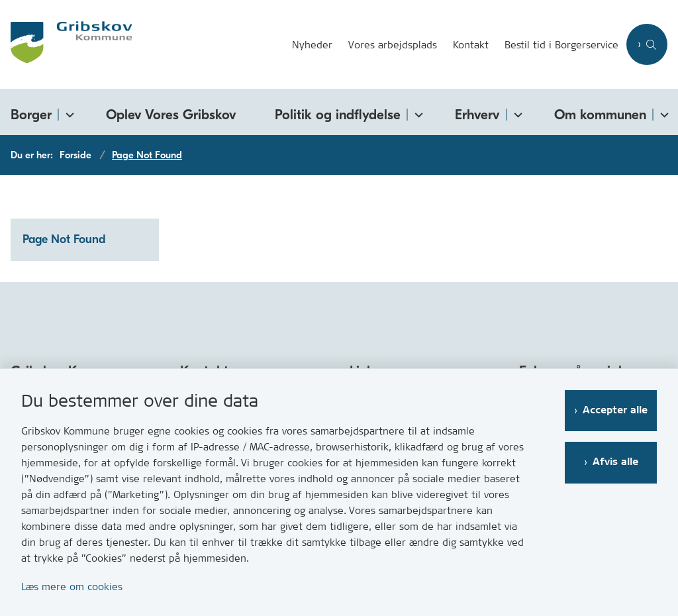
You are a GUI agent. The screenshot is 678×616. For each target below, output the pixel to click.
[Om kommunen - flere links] (662, 112)
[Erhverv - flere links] (516, 112)
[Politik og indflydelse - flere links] (416, 112)
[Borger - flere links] (68, 112)
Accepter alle (615, 410)
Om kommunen (600, 115)
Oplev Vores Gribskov (171, 115)
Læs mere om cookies (72, 587)
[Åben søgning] (647, 44)
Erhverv (477, 115)
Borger (31, 115)
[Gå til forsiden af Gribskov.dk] (66, 44)
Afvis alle (615, 462)
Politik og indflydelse (338, 115)
